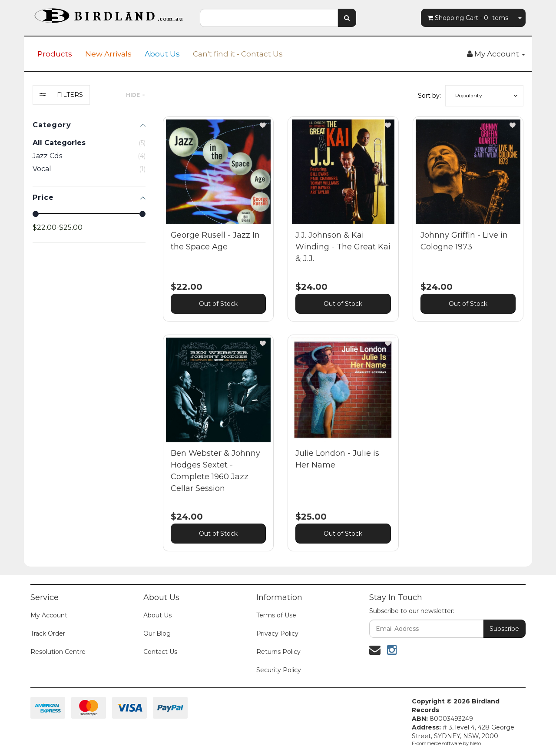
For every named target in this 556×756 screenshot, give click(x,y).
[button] (484, 96)
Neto (475, 743)
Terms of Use (276, 615)
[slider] (36, 214)
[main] (343, 341)
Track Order (48, 633)
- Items (468, 18)
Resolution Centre (58, 652)
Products (55, 54)
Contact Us (160, 652)
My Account (49, 615)
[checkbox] (89, 156)
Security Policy (279, 670)
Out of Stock (218, 304)
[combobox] (269, 18)
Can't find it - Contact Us (238, 54)
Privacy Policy (277, 633)
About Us (162, 54)
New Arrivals (108, 54)
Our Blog (157, 633)
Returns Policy (278, 652)
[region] (89, 325)
